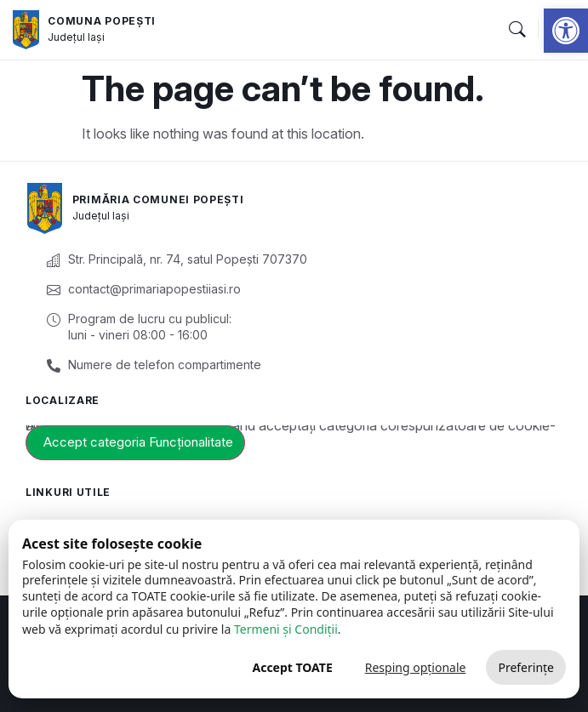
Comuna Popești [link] (102, 21)
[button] (517, 30)
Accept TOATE (292, 667)
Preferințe (526, 667)
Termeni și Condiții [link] (286, 629)
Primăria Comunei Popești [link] (158, 199)
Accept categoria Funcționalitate (138, 442)
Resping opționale (416, 667)
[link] (566, 31)
